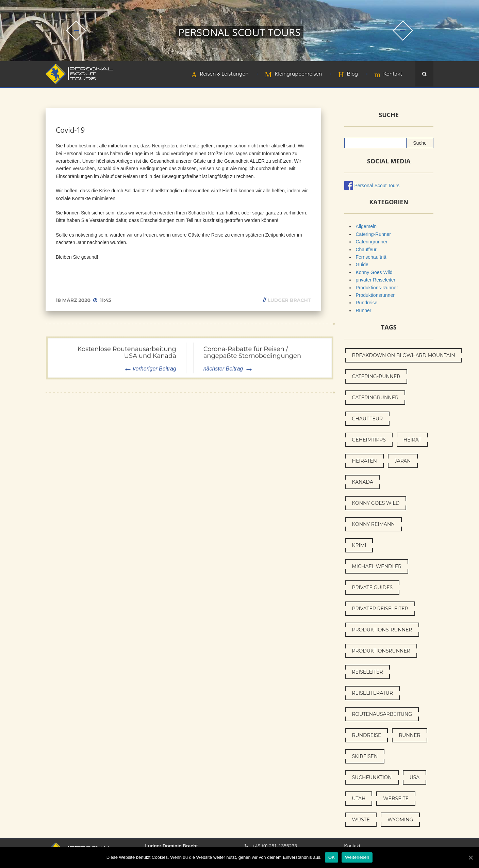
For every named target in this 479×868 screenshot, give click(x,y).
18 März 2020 (74, 300)
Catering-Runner (374, 234)
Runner (364, 310)
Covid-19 (70, 130)
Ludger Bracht (289, 300)
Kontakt (352, 846)
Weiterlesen (357, 857)
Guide (362, 264)
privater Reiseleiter (376, 280)
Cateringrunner (372, 242)
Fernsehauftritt (371, 257)
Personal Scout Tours (377, 186)
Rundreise (367, 303)
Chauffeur (366, 250)
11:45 (106, 300)
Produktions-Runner (377, 288)
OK (332, 857)
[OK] (470, 857)
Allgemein (366, 226)
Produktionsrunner (375, 295)
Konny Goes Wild (374, 272)
